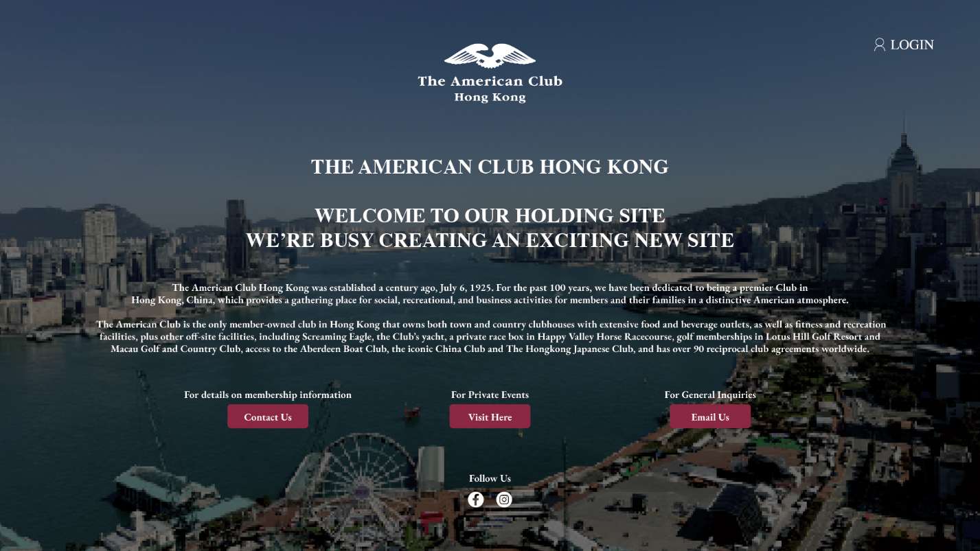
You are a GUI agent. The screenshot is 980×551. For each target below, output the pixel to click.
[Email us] (708, 414)
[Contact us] (272, 414)
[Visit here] (490, 414)
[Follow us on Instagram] (515, 489)
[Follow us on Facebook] (470, 489)
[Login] (895, 38)
